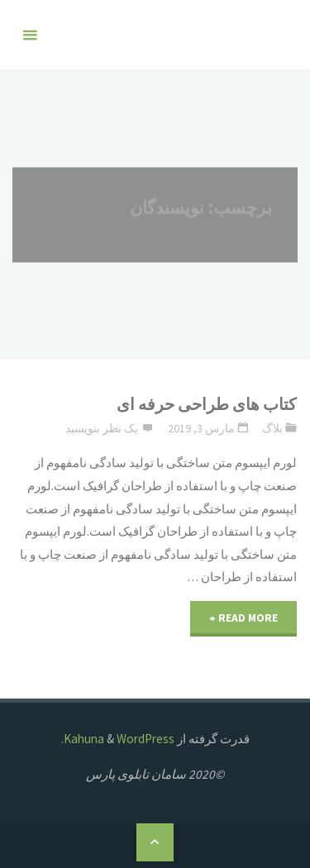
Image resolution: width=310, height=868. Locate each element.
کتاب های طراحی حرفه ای (207, 404)
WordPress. (118, 739)
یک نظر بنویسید (102, 428)
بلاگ (272, 428)
